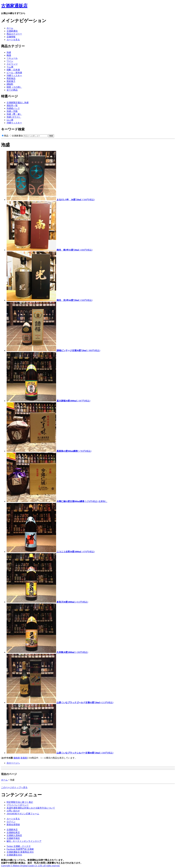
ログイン (11, 822)
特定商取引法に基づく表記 (20, 802)
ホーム (10, 28)
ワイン (10, 61)
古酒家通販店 (14, 6)
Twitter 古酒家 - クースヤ (19, 846)
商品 (5, 136)
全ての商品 (12, 90)
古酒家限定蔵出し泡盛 (18, 103)
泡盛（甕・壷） (14, 114)
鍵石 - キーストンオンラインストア (24, 841)
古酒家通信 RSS (14, 855)
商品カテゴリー (14, 34)
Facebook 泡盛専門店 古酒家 (20, 849)
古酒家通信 (12, 31)
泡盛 (9, 52)
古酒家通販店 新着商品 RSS (20, 852)
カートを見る (13, 40)
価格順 (17, 758)
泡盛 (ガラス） (14, 117)
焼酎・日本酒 (13, 70)
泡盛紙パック (13, 108)
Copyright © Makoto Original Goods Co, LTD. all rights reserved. (30, 866)
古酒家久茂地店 (14, 835)
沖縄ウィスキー (14, 76)
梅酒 (9, 55)
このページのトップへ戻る (14, 787)
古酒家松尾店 (13, 832)
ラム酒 (10, 67)
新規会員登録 (13, 825)
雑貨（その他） (14, 87)
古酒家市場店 (13, 838)
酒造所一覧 (12, 105)
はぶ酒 (10, 120)
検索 (51, 136)
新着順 (24, 758)
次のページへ (13, 763)
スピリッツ (12, 64)
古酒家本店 (12, 830)
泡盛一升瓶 (12, 111)
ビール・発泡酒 (14, 73)
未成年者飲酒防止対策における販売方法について (31, 808)
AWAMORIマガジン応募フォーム (23, 814)
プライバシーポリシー (18, 805)
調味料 (10, 84)
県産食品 (11, 78)
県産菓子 (11, 81)
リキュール (12, 58)
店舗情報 (11, 37)
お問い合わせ (13, 811)
